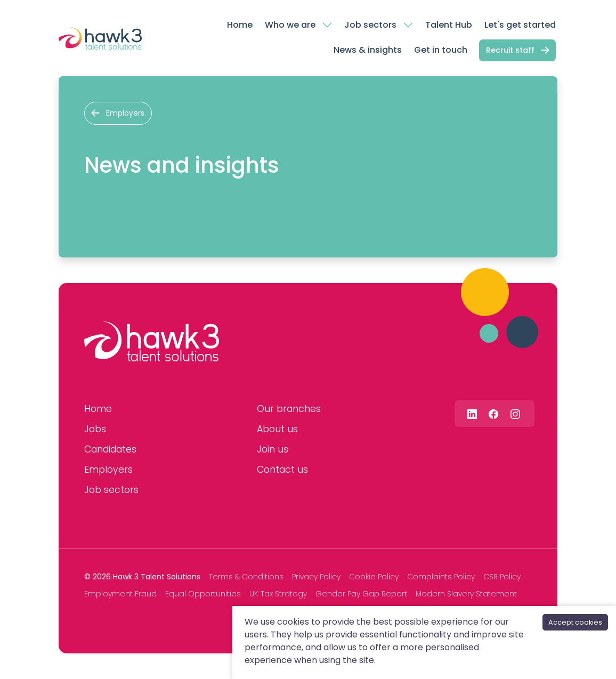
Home (240, 25)
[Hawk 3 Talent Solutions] (152, 342)
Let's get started (520, 25)
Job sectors (370, 25)
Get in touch (441, 50)
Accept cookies (575, 622)
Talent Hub (449, 25)
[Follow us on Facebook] (493, 413)
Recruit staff (510, 50)
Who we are (290, 25)
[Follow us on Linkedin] (472, 413)
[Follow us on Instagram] (515, 413)
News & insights (368, 50)
